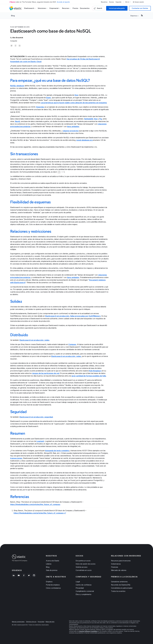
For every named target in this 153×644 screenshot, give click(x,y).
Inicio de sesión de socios (86, 564)
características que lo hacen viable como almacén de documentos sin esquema (74, 103)
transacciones (16, 458)
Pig (101, 119)
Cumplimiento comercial (85, 591)
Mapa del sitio (50, 622)
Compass (72, 344)
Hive (76, 95)
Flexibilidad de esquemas (30, 202)
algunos (66, 131)
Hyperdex (40, 107)
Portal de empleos (53, 585)
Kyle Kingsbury (95, 371)
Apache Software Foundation (88, 631)
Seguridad (18, 412)
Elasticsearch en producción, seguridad (36, 417)
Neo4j (17, 121)
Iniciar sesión (138, 2)
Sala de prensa (52, 570)
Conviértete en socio (84, 570)
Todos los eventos (118, 591)
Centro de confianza (84, 585)
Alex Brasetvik (18, 38)
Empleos (49, 582)
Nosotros (104, 2)
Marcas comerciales (18, 622)
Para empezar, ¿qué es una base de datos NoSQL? (50, 80)
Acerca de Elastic (53, 561)
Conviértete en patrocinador (122, 588)
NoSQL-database (17, 86)
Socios (112, 2)
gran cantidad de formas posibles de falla (89, 376)
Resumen (18, 433)
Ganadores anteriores (119, 582)
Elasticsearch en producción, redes (34, 340)
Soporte (118, 2)
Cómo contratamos (53, 588)
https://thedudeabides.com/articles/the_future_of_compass (35, 504)
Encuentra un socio (83, 561)
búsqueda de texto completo (57, 451)
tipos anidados (73, 126)
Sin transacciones (24, 154)
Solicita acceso (82, 567)
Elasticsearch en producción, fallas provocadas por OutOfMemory (73, 316)
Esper (49, 98)
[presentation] (61, 172)
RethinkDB (89, 119)
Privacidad (80, 588)
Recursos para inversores (121, 561)
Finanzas (115, 567)
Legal (78, 582)
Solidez (16, 301)
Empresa (134, 16)
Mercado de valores (119, 570)
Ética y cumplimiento (84, 594)
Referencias (20, 497)
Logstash (40, 441)
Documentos (85, 8)
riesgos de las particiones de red (46, 373)
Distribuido (19, 335)
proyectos (74, 131)
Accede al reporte (63, 2)
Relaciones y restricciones (31, 231)
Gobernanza (116, 564)
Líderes (49, 564)
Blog (13, 16)
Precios (75, 8)
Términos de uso (31, 622)
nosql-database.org (84, 140)
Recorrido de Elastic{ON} (121, 585)
